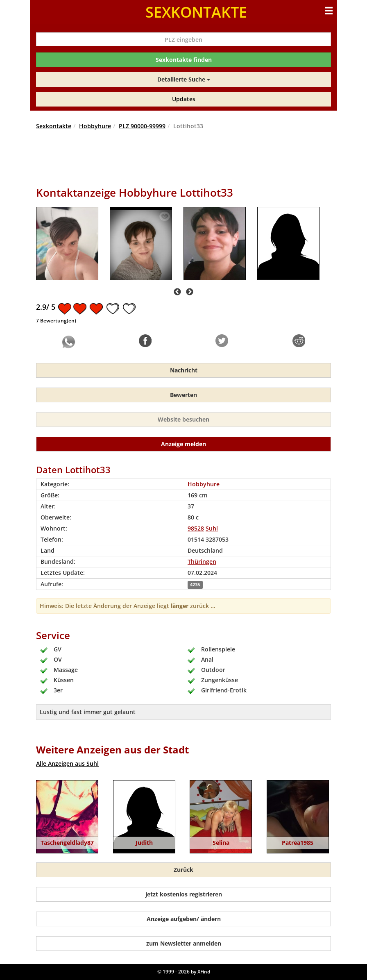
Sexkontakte (54, 126)
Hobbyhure (95, 126)
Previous (177, 292)
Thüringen (202, 561)
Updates (184, 99)
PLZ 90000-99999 (142, 126)
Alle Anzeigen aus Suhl (67, 763)
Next (190, 292)
